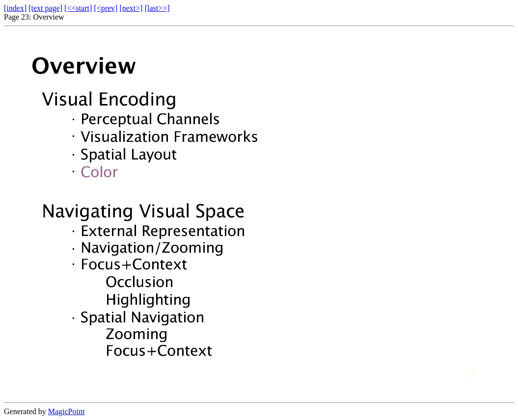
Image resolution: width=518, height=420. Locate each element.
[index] (15, 8)
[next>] (131, 8)
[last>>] (157, 8)
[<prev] (106, 8)
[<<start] (78, 8)
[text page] (45, 8)
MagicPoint (67, 411)
